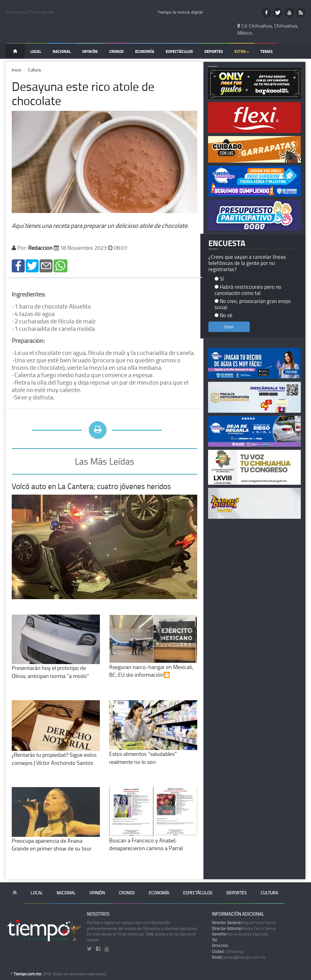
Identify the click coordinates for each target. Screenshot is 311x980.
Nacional (62, 51)
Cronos (116, 51)
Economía (145, 51)
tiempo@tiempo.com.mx (239, 957)
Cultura (34, 70)
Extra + (242, 51)
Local (36, 51)
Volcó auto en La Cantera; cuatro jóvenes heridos (91, 486)
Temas (266, 51)
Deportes (214, 51)
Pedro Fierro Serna (244, 928)
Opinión (90, 51)
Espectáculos (179, 51)
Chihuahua (228, 951)
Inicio (16, 70)
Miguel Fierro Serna (244, 922)
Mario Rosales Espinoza (240, 934)
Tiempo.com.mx (28, 974)
